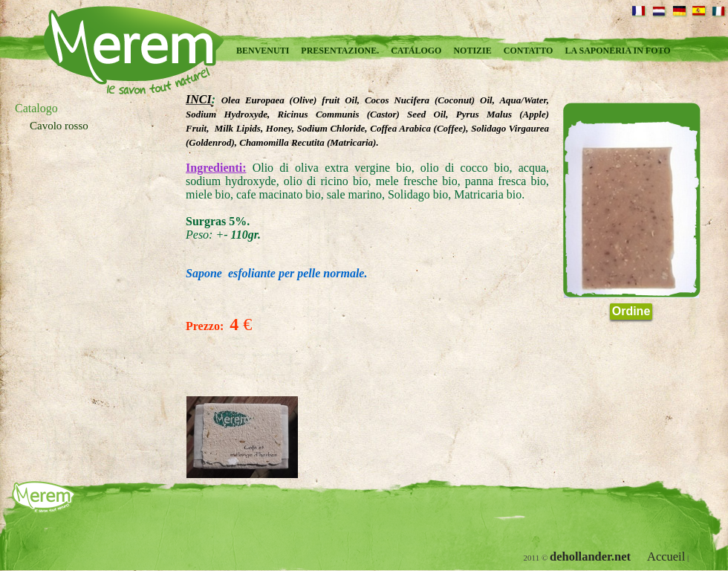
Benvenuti (263, 51)
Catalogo (416, 51)
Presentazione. (340, 51)
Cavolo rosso (59, 126)
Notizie (472, 51)
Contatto (529, 51)
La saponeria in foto (617, 51)
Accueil (666, 557)
